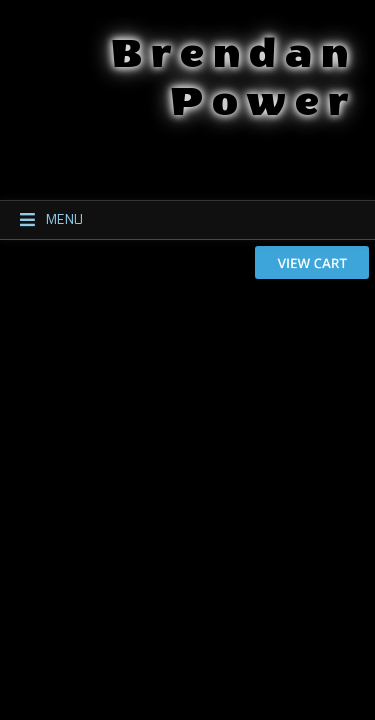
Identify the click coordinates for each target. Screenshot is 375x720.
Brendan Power (183, 48)
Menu (42, 220)
